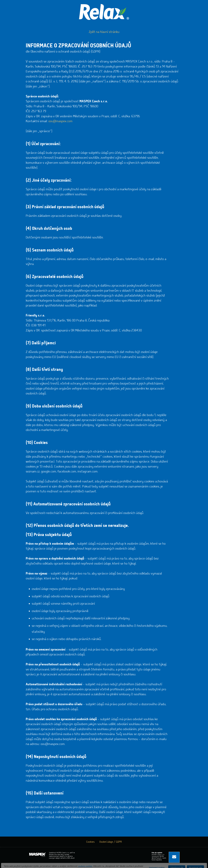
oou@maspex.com (60, 121)
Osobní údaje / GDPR (111, 842)
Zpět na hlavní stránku (104, 32)
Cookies (90, 842)
